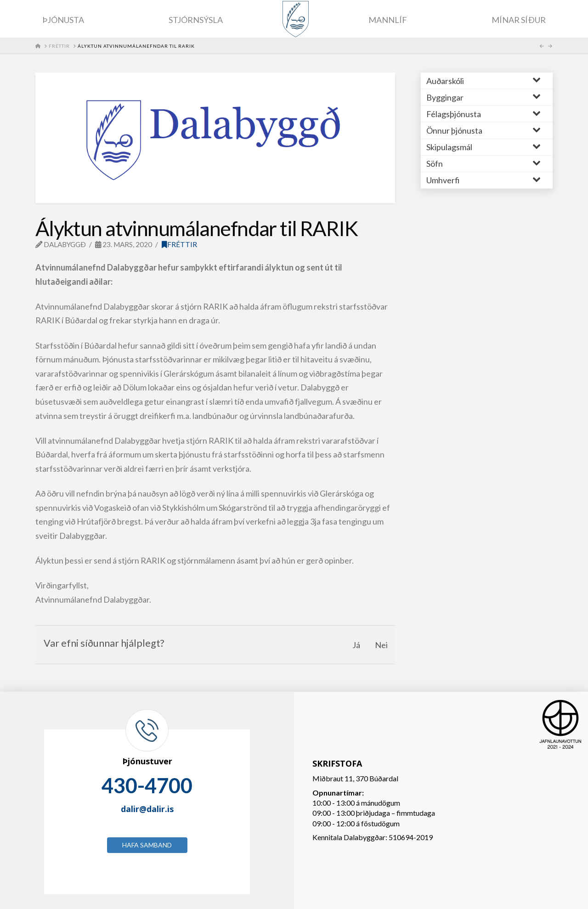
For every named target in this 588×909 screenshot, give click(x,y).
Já (356, 645)
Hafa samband (147, 845)
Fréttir (179, 244)
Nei (381, 645)
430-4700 (147, 785)
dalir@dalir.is (147, 809)
